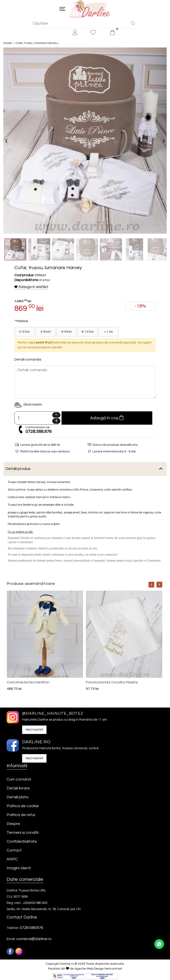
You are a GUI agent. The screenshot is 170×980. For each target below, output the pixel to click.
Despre (13, 824)
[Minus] (56, 415)
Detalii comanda (28, 360)
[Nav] (151, 585)
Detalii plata (17, 798)
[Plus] (56, 421)
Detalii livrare (18, 789)
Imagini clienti (19, 869)
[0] (113, 33)
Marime (22, 321)
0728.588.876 (39, 432)
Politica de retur (21, 815)
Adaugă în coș (107, 418)
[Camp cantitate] (36, 418)
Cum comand (19, 780)
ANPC (12, 860)
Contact (14, 851)
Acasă (8, 43)
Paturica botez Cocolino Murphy (112, 683)
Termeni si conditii (23, 833)
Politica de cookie (23, 806)
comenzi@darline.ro (34, 939)
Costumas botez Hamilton (28, 683)
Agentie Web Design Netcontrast (98, 969)
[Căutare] (133, 24)
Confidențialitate (22, 842)
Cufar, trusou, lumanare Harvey (36, 43)
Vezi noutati (34, 730)
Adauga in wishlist (31, 287)
